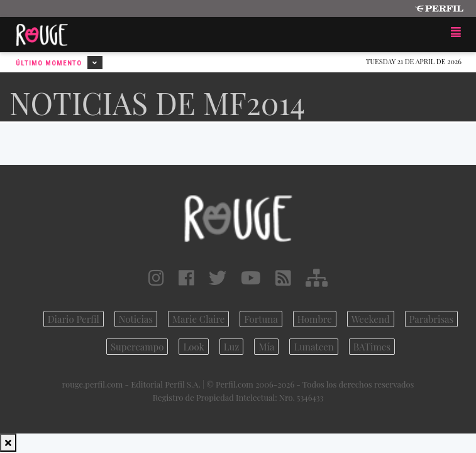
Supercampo (137, 347)
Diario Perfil (74, 319)
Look (193, 347)
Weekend (371, 319)
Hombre (315, 319)
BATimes (372, 347)
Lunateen (313, 347)
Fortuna (261, 319)
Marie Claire (198, 319)
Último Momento (59, 63)
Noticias (136, 319)
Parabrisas (432, 319)
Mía (266, 347)
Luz (232, 347)
